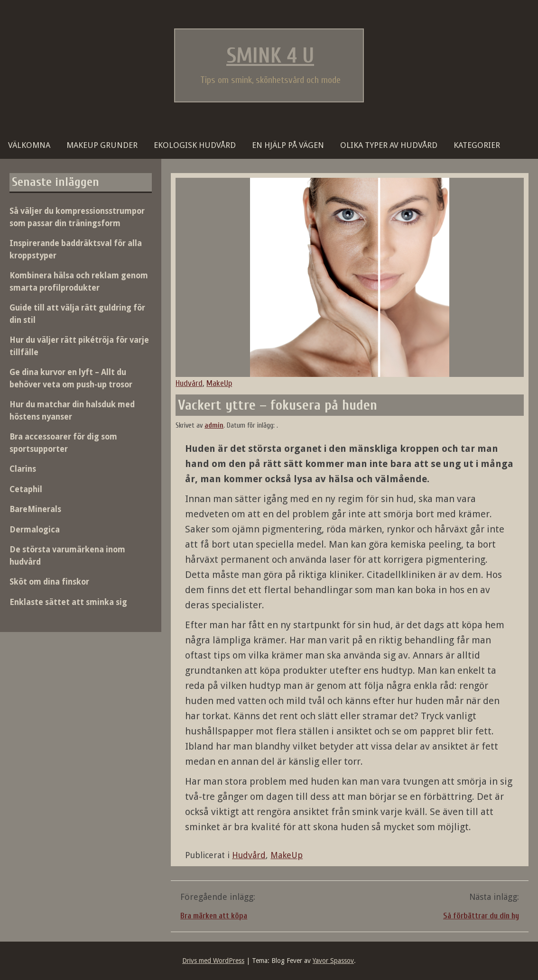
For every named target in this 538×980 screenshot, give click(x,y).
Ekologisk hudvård (195, 145)
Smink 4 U (270, 56)
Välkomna (29, 145)
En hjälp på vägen (288, 145)
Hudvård (189, 383)
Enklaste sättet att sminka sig (68, 602)
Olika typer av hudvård (389, 145)
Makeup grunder (102, 145)
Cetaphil (26, 489)
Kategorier (477, 145)
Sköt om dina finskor (49, 582)
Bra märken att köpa (214, 916)
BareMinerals (35, 509)
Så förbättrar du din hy (481, 916)
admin (214, 426)
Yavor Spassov (333, 961)
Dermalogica (35, 530)
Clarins (23, 469)
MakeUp (219, 383)
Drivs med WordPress (213, 961)
